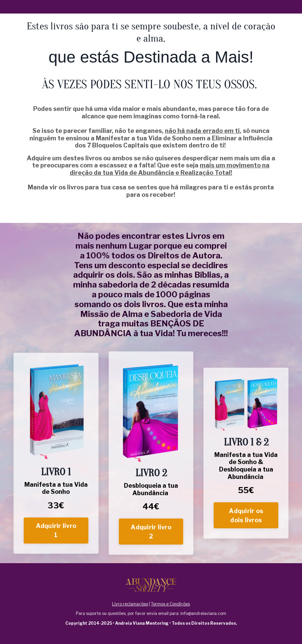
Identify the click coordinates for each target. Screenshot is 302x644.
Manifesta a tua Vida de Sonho (56, 488)
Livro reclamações (130, 604)
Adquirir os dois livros (246, 515)
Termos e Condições (170, 604)
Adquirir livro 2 (151, 532)
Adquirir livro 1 (56, 530)
